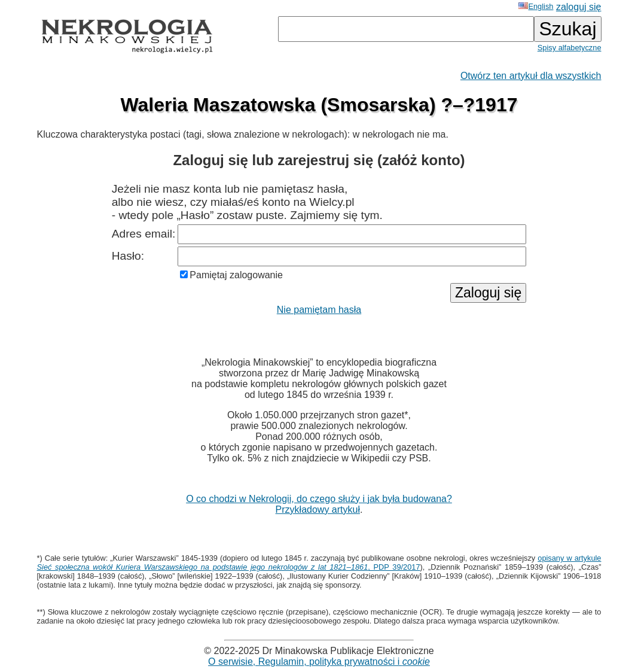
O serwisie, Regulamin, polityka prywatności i (319, 662)
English (536, 6)
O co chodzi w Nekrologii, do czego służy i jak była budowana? (319, 499)
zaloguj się (579, 7)
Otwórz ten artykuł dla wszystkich (531, 76)
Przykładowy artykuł (318, 510)
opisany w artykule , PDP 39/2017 (319, 562)
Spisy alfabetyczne (570, 48)
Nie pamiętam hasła (319, 310)
